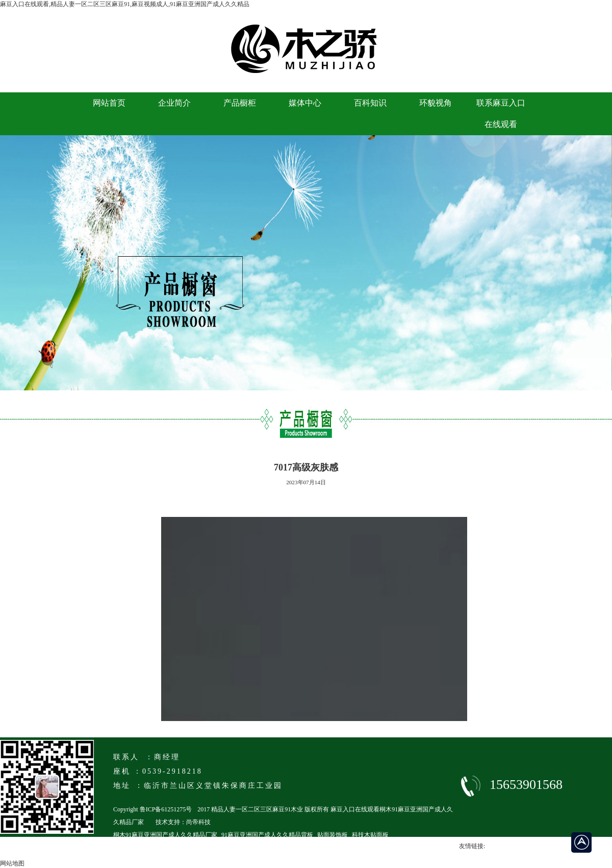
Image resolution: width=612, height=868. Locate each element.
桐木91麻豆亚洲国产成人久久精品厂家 (165, 835)
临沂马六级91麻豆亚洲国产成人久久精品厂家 (174, 848)
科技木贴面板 (370, 835)
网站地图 (12, 863)
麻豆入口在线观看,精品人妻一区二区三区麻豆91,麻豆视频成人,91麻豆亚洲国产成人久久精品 (125, 4)
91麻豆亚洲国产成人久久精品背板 (267, 835)
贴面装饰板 (333, 835)
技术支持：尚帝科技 (183, 822)
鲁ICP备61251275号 (166, 809)
